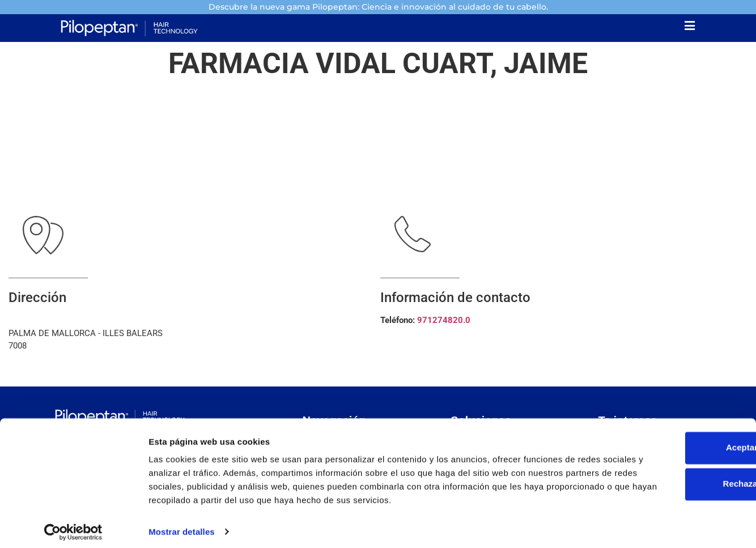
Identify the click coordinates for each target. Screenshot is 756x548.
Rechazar (662, 464)
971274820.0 (444, 322)
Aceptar (661, 428)
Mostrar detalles (182, 526)
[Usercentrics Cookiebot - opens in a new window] (73, 526)
